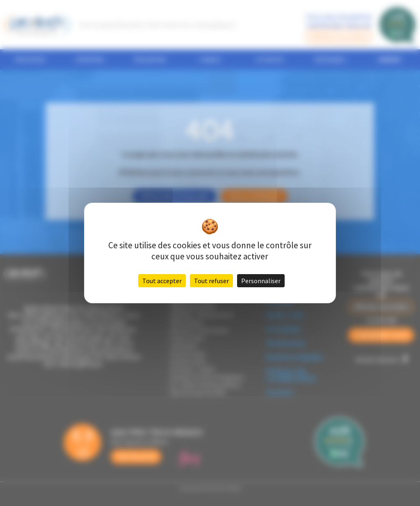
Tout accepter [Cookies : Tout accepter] (162, 281)
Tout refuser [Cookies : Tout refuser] (211, 281)
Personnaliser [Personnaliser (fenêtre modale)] (261, 281)
